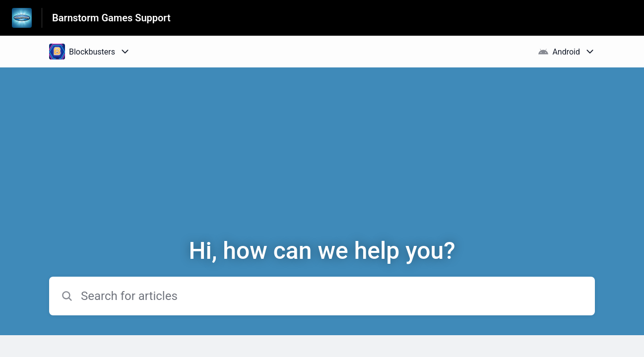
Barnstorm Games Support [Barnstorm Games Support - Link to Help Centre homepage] (111, 18)
